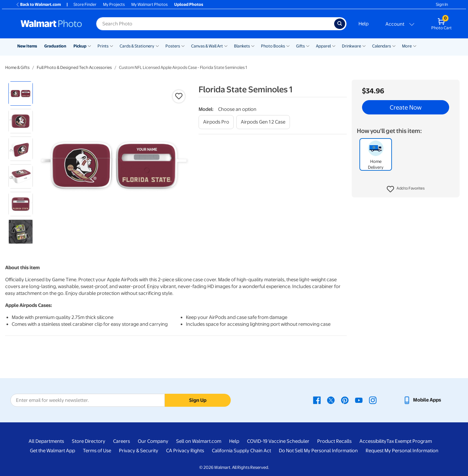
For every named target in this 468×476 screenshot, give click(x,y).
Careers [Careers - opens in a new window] (122, 441)
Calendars (382, 46)
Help (364, 24)
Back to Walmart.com (38, 4)
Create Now (406, 107)
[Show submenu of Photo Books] (288, 46)
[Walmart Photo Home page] (51, 24)
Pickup (80, 46)
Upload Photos (189, 4)
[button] (406, 189)
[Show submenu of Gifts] (308, 46)
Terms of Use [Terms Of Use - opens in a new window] (97, 451)
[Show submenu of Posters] (183, 46)
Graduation (55, 46)
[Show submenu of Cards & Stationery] (157, 46)
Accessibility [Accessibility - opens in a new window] (373, 441)
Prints (103, 46)
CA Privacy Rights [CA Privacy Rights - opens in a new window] (185, 451)
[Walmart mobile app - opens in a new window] (422, 400)
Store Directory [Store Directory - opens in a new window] (89, 441)
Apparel (323, 46)
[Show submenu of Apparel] (334, 46)
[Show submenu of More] (415, 46)
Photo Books (273, 46)
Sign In (442, 4)
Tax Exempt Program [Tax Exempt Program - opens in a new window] (409, 441)
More (407, 46)
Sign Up (198, 400)
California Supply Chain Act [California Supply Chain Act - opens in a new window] (241, 451)
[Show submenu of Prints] (111, 46)
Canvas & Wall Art (207, 46)
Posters (173, 46)
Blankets (242, 46)
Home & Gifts (17, 67)
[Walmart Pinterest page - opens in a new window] (345, 400)
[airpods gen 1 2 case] (263, 122)
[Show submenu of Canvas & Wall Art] (226, 46)
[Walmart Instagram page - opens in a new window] (373, 400)
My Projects (114, 4)
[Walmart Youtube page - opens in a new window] (359, 400)
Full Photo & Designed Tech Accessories (74, 67)
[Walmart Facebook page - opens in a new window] (317, 400)
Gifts (300, 46)
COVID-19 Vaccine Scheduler (278, 441)
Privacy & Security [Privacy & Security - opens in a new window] (139, 451)
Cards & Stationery (137, 46)
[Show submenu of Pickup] (89, 46)
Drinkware (351, 46)
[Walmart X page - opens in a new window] (331, 400)
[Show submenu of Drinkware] (364, 46)
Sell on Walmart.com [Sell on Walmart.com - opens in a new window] (199, 441)
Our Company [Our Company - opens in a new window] (153, 441)
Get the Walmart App (52, 451)
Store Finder (85, 4)
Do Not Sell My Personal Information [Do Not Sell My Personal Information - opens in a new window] (318, 451)
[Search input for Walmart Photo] (215, 24)
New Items (27, 46)
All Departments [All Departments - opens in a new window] (46, 441)
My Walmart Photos (149, 4)
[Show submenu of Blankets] (253, 46)
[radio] (21, 93)
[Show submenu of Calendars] (394, 46)
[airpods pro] (216, 122)
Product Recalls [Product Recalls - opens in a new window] (334, 441)
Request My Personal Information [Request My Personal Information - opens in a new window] (402, 451)
